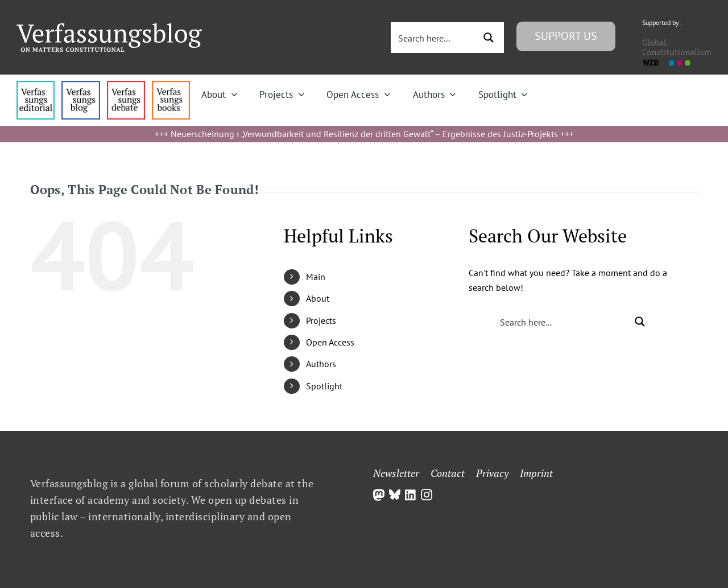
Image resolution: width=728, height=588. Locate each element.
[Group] (109, 28)
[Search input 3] (434, 38)
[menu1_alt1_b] (80, 85)
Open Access (330, 342)
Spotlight (324, 386)
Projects (321, 320)
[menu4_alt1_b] (36, 85)
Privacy (492, 473)
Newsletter (396, 473)
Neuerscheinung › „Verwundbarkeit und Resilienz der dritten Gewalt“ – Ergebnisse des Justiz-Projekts (364, 134)
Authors (321, 364)
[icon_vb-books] (171, 85)
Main (316, 277)
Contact (448, 473)
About (318, 298)
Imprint (536, 473)
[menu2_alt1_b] (126, 85)
